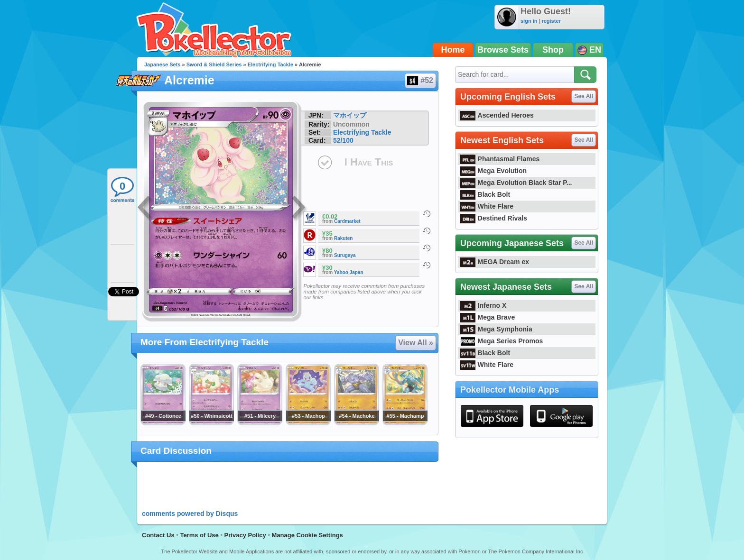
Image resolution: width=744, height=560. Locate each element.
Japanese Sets (162, 64)
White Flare (487, 206)
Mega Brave (488, 317)
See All (584, 96)
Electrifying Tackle (270, 64)
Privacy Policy (245, 535)
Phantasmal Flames (500, 159)
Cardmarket (347, 221)
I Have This (369, 162)
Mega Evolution (493, 171)
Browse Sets (503, 50)
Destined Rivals (494, 218)
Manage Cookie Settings (307, 535)
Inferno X (483, 305)
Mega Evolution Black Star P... (516, 183)
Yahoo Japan (349, 272)
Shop (553, 50)
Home (453, 50)
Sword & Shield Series (214, 64)
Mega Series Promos (502, 341)
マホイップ (350, 115)
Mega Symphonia (496, 329)
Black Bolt (485, 194)
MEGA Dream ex (495, 262)
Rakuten (343, 238)
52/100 (343, 140)
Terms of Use (199, 535)
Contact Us (158, 535)
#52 (420, 81)
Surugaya (345, 255)
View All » (416, 343)
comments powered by (190, 514)
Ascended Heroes (497, 115)
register (551, 21)
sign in (529, 21)
